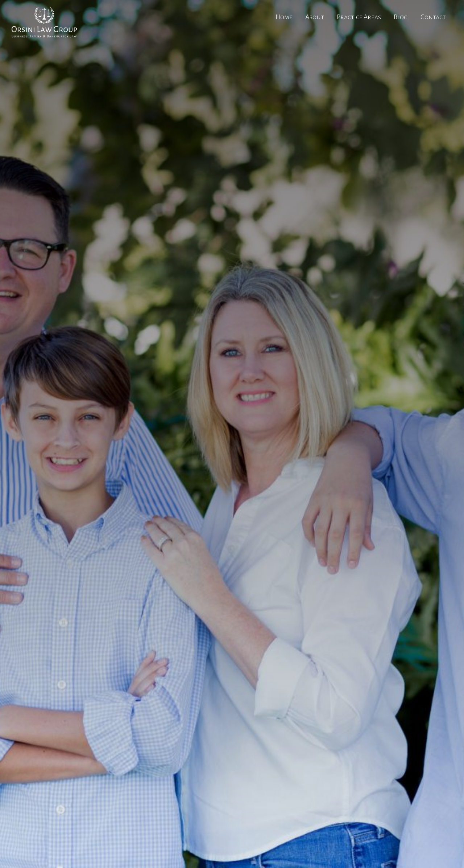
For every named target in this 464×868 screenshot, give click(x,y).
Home (284, 17)
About (315, 17)
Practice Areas (359, 17)
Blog (401, 17)
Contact (433, 17)
